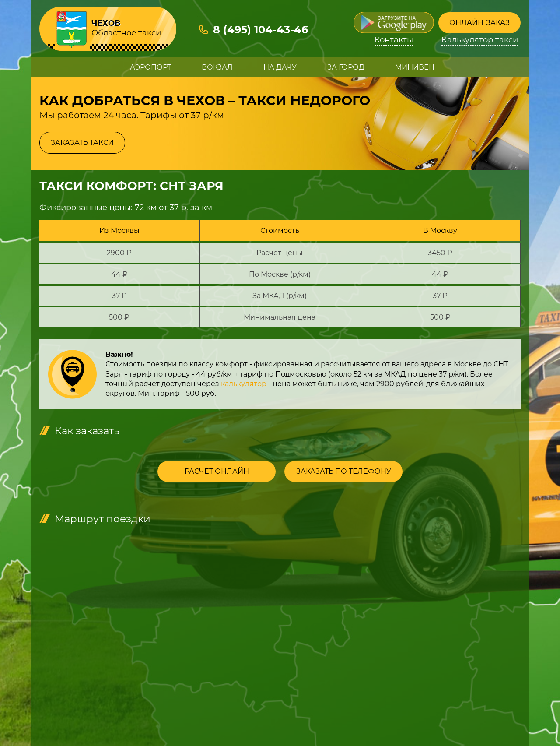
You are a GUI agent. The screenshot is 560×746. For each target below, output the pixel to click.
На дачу (280, 67)
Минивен (415, 67)
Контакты (394, 40)
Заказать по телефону (344, 471)
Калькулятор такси (480, 40)
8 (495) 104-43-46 (261, 30)
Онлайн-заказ (479, 23)
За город (346, 67)
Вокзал (217, 67)
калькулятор (244, 384)
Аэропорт (150, 67)
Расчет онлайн (217, 471)
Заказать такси (82, 143)
